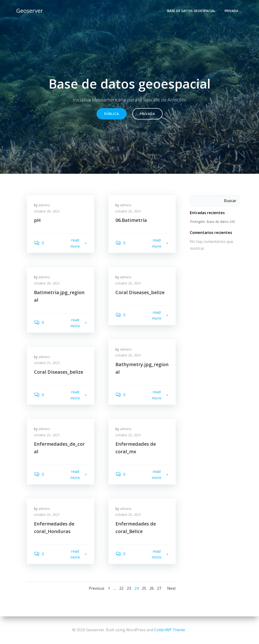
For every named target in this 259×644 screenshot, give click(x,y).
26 (152, 588)
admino (44, 205)
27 (159, 588)
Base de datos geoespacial (191, 11)
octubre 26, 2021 (47, 211)
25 (144, 588)
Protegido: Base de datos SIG (212, 222)
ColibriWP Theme (170, 630)
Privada (231, 11)
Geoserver (30, 11)
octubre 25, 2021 (47, 363)
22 (121, 588)
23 (129, 588)
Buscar (230, 201)
